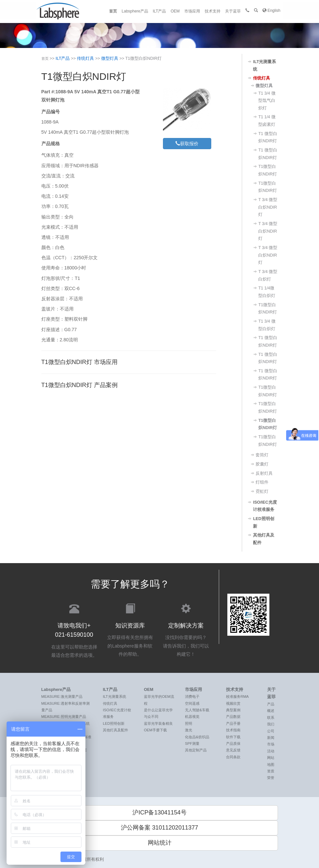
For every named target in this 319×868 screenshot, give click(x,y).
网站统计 (160, 843)
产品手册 (233, 723)
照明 (189, 723)
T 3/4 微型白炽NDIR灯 (268, 207)
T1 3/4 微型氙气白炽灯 (267, 101)
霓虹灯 (262, 491)
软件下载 (233, 737)
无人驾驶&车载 (197, 710)
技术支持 (213, 11)
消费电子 (192, 697)
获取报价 (187, 143)
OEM (175, 11)
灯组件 (262, 482)
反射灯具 (264, 473)
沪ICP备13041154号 (159, 812)
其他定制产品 (196, 750)
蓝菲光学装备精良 (158, 723)
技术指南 (233, 730)
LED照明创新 (114, 723)
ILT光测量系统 (114, 697)
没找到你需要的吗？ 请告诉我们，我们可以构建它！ (186, 629)
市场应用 (192, 11)
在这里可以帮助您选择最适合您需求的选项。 (74, 630)
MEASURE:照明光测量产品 (64, 717)
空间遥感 (192, 703)
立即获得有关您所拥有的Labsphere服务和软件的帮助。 (130, 629)
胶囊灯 (262, 464)
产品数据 (233, 717)
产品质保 (233, 743)
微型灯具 (110, 58)
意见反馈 (233, 750)
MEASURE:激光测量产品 (62, 697)
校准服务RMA (237, 697)
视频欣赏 (233, 703)
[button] (256, 11)
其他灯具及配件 (115, 730)
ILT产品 (159, 11)
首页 (113, 11)
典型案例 (233, 710)
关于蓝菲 (233, 11)
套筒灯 (262, 455)
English (272, 10)
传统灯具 (85, 58)
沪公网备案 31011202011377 (159, 828)
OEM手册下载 (155, 730)
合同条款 (233, 757)
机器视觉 (192, 717)
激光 (189, 730)
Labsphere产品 (135, 11)
